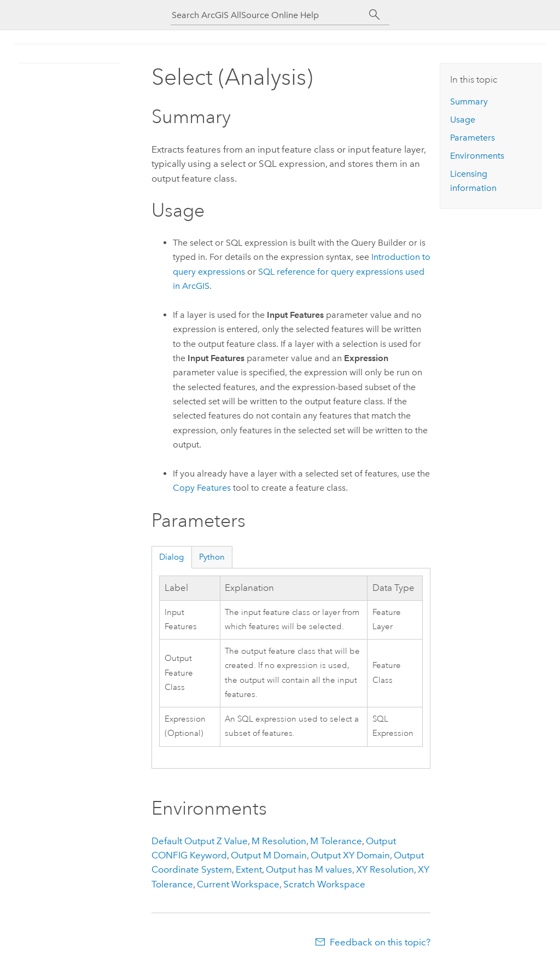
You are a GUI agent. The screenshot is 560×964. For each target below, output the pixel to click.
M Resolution (279, 841)
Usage (463, 120)
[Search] (374, 15)
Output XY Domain (350, 855)
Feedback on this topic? (380, 942)
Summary (469, 101)
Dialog (171, 557)
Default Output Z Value (200, 841)
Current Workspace (238, 884)
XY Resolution (385, 869)
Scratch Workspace (324, 884)
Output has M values (309, 869)
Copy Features (202, 488)
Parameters (472, 138)
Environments (477, 156)
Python (212, 557)
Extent (249, 869)
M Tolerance (336, 841)
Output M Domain (269, 855)
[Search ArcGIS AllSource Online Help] (269, 15)
